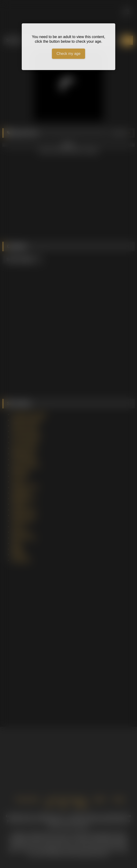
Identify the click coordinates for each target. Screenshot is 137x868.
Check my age (68, 54)
